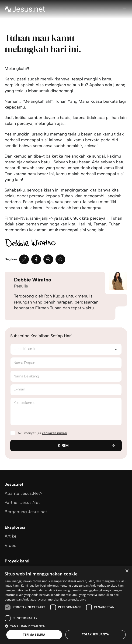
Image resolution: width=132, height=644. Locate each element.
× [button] (127, 571)
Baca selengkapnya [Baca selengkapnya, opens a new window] (73, 599)
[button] (66, 626)
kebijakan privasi (54, 433)
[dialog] (66, 605)
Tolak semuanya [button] (95, 634)
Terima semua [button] (34, 635)
